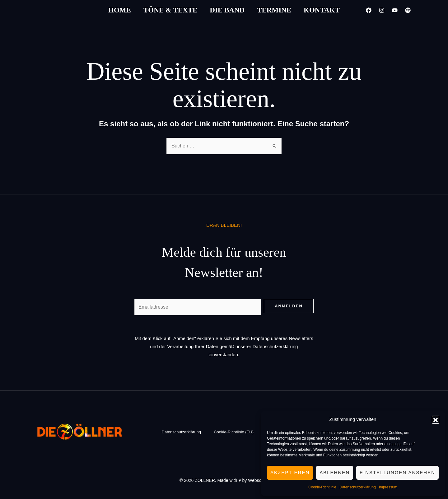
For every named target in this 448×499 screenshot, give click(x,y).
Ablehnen (335, 472)
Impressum (388, 487)
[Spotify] (408, 10)
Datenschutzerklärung (358, 487)
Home (120, 10)
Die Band (227, 10)
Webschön (258, 480)
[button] (436, 419)
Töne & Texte (170, 10)
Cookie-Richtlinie (322, 487)
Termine (274, 10)
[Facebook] (369, 10)
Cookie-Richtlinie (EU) (234, 432)
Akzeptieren (290, 472)
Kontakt (322, 10)
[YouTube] (395, 10)
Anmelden (289, 306)
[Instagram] (382, 10)
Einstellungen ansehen (397, 472)
